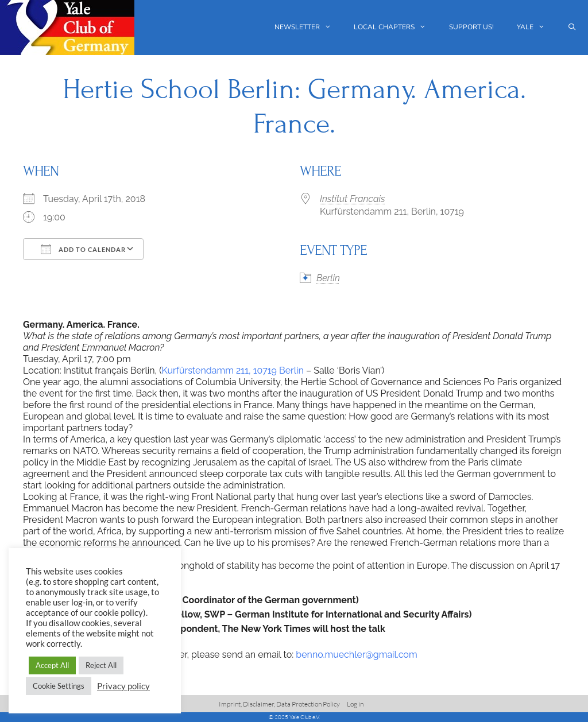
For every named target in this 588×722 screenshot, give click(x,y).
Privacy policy (123, 686)
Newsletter (309, 27)
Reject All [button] (101, 665)
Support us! (471, 27)
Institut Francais (352, 199)
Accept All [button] (52, 665)
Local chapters (396, 27)
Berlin (328, 278)
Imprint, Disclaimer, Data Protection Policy (279, 704)
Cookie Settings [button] (59, 686)
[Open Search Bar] (572, 27)
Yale (537, 27)
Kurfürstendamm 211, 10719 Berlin (233, 370)
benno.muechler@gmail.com (356, 655)
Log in (355, 704)
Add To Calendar (83, 249)
